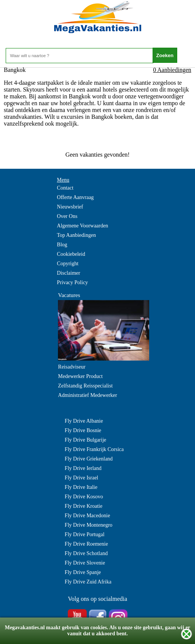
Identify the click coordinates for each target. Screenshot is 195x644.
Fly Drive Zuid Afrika (88, 582)
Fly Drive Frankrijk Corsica (94, 449)
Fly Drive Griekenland (89, 459)
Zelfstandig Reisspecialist (85, 386)
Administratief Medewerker (87, 395)
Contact (65, 188)
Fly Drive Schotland (86, 553)
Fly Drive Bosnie (83, 430)
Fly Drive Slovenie (85, 563)
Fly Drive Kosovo (84, 497)
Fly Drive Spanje (83, 572)
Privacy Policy (72, 282)
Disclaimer (68, 273)
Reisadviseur (72, 367)
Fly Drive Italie (81, 487)
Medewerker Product (80, 376)
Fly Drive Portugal (85, 534)
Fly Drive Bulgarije (86, 440)
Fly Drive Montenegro (89, 525)
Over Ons (67, 216)
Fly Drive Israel (82, 478)
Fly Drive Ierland (83, 468)
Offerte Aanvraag (75, 197)
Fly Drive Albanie (84, 421)
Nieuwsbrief (70, 207)
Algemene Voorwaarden (82, 226)
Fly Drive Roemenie (86, 544)
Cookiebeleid (71, 254)
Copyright (68, 264)
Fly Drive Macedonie (87, 516)
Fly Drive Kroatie (84, 506)
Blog (62, 245)
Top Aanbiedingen (76, 235)
